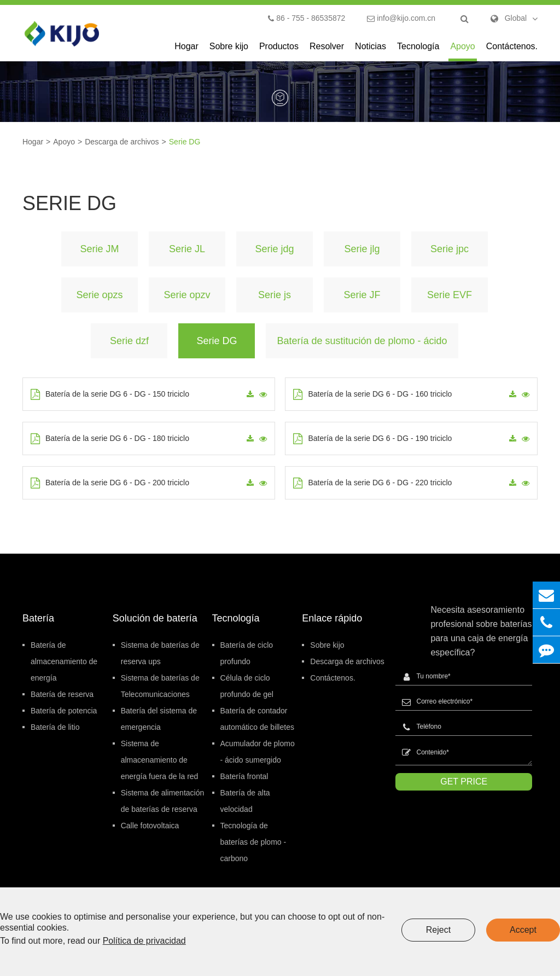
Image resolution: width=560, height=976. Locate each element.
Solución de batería (155, 618)
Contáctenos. (512, 51)
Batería (38, 618)
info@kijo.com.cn (401, 18)
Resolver (327, 51)
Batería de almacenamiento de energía (64, 661)
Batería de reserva (62, 694)
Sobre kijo (229, 51)
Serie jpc (450, 249)
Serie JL (187, 249)
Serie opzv (187, 295)
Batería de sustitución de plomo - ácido (362, 341)
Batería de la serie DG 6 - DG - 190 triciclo (372, 439)
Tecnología (418, 51)
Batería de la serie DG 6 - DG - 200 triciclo (110, 483)
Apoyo (462, 51)
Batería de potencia (64, 711)
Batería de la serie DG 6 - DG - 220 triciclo (372, 483)
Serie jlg (362, 249)
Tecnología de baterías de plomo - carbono (253, 842)
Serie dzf (129, 341)
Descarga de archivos (122, 142)
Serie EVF (450, 295)
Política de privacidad (144, 941)
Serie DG (185, 142)
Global (516, 18)
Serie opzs (99, 295)
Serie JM (99, 249)
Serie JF (362, 295)
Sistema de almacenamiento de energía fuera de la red (160, 760)
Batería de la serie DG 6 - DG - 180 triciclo (110, 439)
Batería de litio (55, 727)
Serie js (275, 295)
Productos (279, 51)
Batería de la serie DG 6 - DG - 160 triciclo (372, 394)
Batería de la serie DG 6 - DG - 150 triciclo (110, 394)
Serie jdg (274, 249)
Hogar (186, 51)
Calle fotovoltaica (150, 826)
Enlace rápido (332, 618)
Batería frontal (244, 776)
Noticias (371, 51)
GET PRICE (464, 782)
